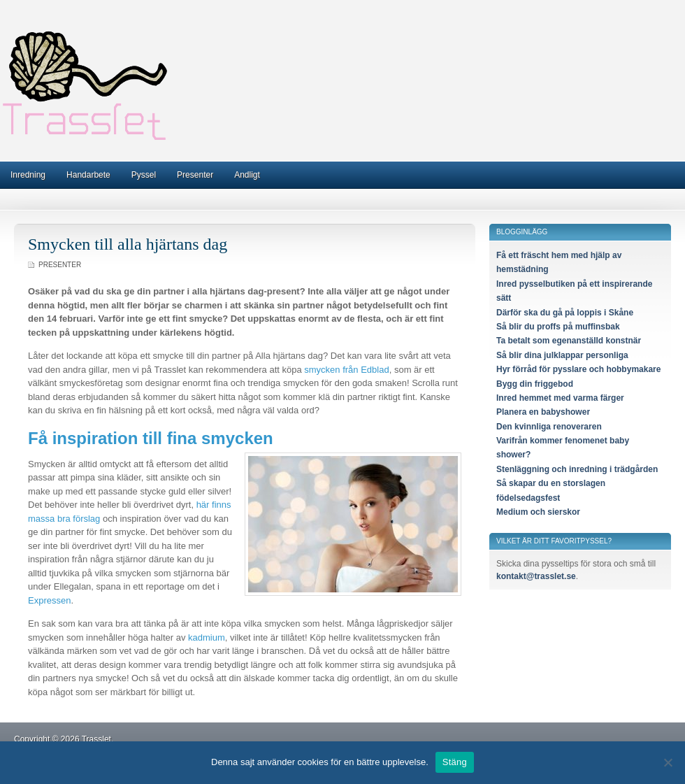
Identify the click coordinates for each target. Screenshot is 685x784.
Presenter (195, 175)
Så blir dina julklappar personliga (562, 355)
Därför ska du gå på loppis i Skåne (565, 313)
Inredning (28, 175)
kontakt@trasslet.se (536, 576)
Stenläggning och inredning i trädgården (577, 469)
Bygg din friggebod (535, 384)
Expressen (49, 600)
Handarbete (88, 175)
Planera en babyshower (543, 412)
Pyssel (144, 175)
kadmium (207, 637)
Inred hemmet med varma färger (560, 398)
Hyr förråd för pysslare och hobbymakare (578, 369)
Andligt (247, 175)
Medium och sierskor (538, 512)
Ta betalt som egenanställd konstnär (569, 341)
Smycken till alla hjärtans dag (128, 244)
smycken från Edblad (346, 370)
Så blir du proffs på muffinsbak (558, 327)
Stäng (455, 762)
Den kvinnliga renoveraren (549, 427)
